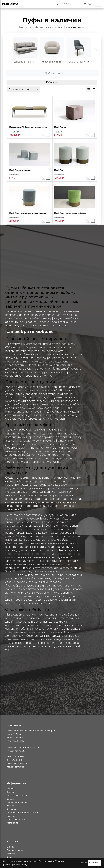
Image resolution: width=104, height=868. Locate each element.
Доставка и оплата (16, 820)
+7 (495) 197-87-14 (15, 738)
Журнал (10, 806)
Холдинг (11, 799)
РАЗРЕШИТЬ (91, 863)
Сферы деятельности (17, 803)
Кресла (10, 858)
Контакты (11, 810)
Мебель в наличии (47, 27)
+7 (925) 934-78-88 (16, 751)
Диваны (10, 847)
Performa (25, 27)
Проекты (11, 789)
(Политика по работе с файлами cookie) (27, 864)
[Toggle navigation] (98, 4)
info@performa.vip (15, 767)
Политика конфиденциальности (22, 813)
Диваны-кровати (15, 851)
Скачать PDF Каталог (17, 796)
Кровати (11, 854)
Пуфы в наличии (74, 27)
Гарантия (11, 816)
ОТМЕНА (72, 863)
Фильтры (53, 73)
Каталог (10, 792)
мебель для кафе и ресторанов (27, 554)
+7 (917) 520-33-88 (15, 741)
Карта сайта (12, 823)
